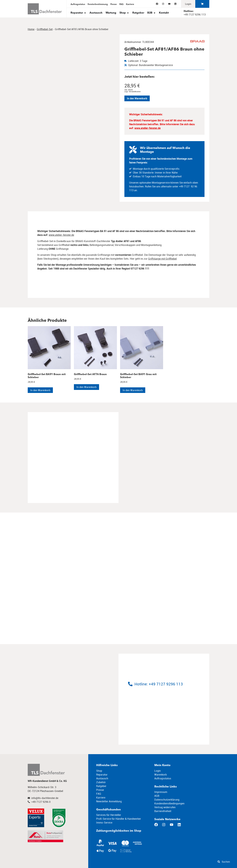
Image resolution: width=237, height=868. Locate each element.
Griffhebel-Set (45, 29)
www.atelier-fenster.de (147, 128)
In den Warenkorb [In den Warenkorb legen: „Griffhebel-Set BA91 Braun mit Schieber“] (40, 390)
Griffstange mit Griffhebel (162, 259)
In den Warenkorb (137, 98)
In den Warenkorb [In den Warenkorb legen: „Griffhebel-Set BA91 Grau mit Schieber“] (133, 390)
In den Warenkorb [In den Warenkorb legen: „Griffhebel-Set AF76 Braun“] (86, 387)
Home (31, 29)
